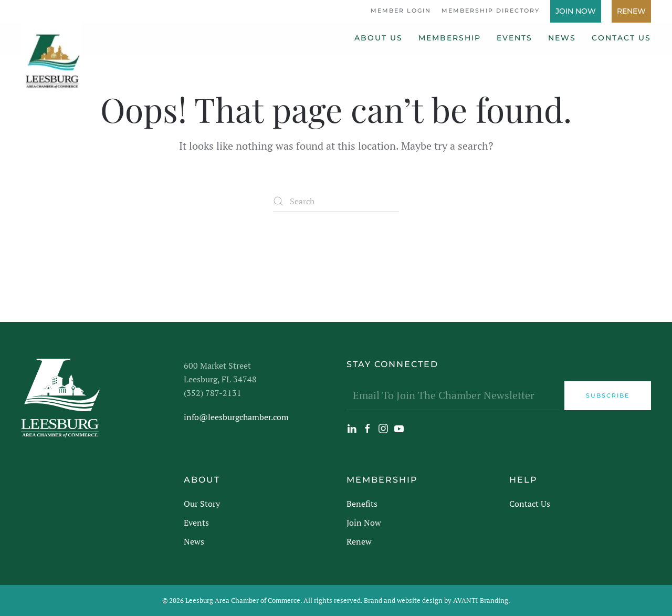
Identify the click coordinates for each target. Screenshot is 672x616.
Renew (631, 11)
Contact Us (621, 38)
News (562, 38)
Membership (450, 38)
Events (514, 38)
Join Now (576, 11)
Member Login (401, 11)
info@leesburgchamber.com (236, 417)
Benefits (362, 504)
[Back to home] (51, 57)
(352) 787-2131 (213, 393)
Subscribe (608, 395)
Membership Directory (491, 11)
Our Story (202, 504)
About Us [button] (379, 38)
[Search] (336, 201)
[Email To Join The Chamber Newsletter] (453, 396)
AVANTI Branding (481, 600)
